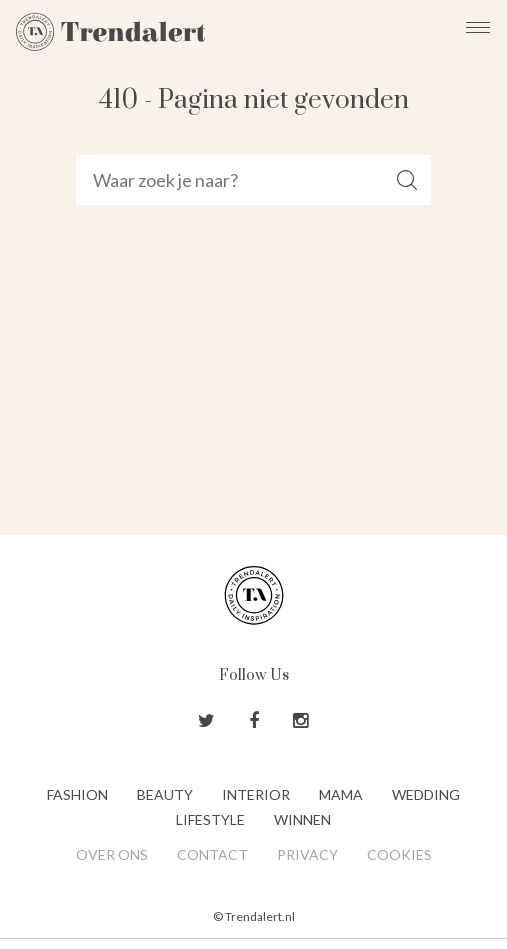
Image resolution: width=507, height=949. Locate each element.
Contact (212, 854)
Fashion (77, 794)
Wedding (426, 794)
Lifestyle (210, 819)
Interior (256, 794)
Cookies (399, 854)
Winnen (302, 819)
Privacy (307, 854)
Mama (341, 794)
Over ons (112, 854)
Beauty (165, 794)
